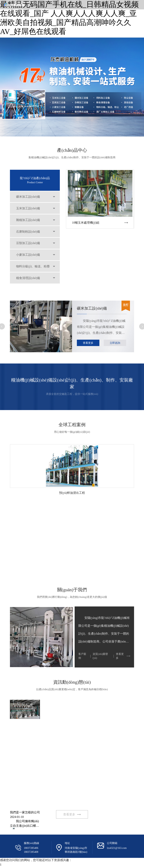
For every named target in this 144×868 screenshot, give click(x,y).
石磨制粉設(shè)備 (28, 234)
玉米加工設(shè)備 (28, 209)
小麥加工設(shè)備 (28, 258)
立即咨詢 (115, 343)
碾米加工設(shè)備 (28, 197)
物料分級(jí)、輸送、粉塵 (33, 270)
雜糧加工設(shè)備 (28, 221)
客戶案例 (82, 656)
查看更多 (88, 343)
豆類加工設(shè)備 (28, 246)
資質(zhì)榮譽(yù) (100, 656)
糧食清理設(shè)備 (28, 282)
